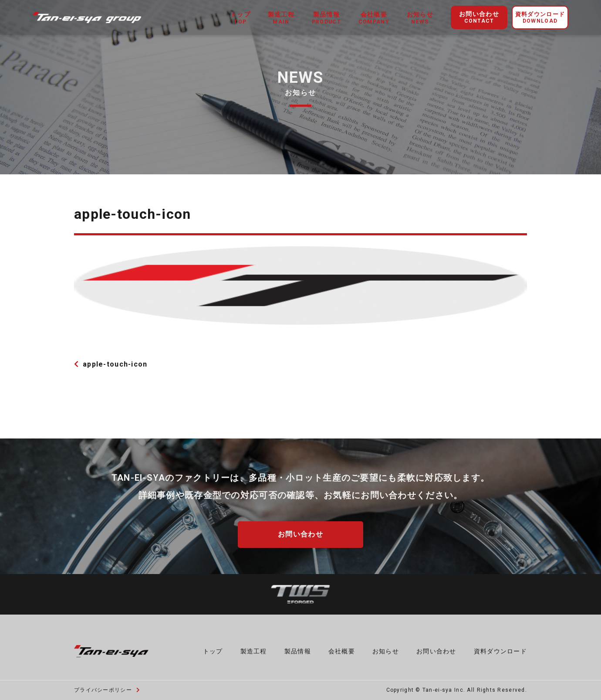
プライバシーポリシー (107, 690)
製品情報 (298, 651)
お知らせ (386, 651)
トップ (213, 651)
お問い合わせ (479, 18)
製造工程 (254, 651)
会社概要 (342, 651)
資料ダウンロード (540, 18)
